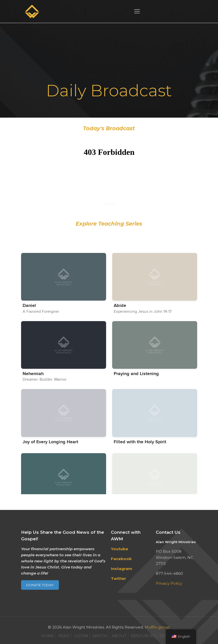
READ (64, 636)
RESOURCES (143, 636)
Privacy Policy (169, 583)
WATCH (100, 636)
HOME (48, 636)
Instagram (122, 569)
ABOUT (119, 636)
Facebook (121, 559)
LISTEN (81, 636)
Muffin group (157, 627)
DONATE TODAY (40, 585)
